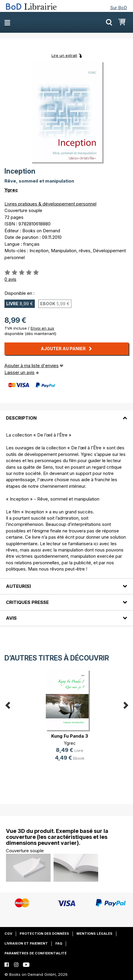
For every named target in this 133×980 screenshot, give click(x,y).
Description (21, 418)
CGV (8, 934)
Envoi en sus (42, 328)
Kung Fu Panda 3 (70, 736)
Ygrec (11, 190)
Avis (11, 618)
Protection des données (44, 934)
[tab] (66, 415)
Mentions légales (94, 934)
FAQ (59, 943)
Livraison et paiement (26, 943)
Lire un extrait (64, 55)
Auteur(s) (18, 586)
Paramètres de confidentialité (36, 953)
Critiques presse (27, 602)
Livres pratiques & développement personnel (50, 204)
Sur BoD (119, 8)
